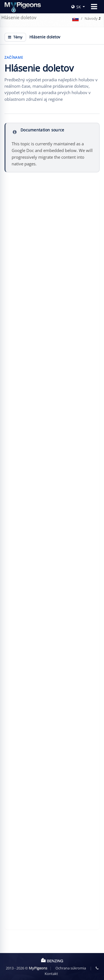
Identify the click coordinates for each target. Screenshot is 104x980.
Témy (15, 37)
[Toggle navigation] (94, 7)
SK (76, 7)
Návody (91, 18)
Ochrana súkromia (71, 968)
